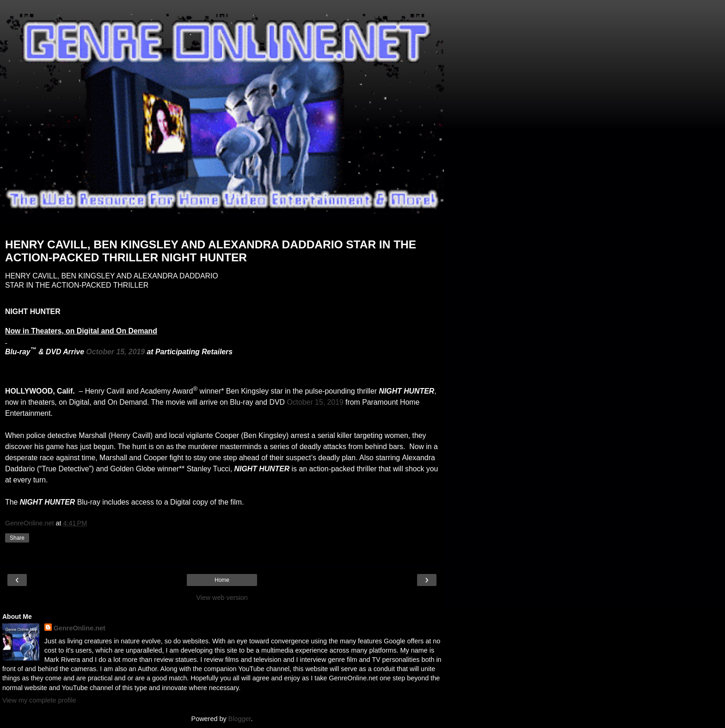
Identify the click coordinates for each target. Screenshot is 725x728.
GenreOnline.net (80, 628)
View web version (222, 598)
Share (17, 538)
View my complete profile (39, 700)
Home (222, 580)
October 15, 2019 (115, 352)
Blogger (240, 719)
